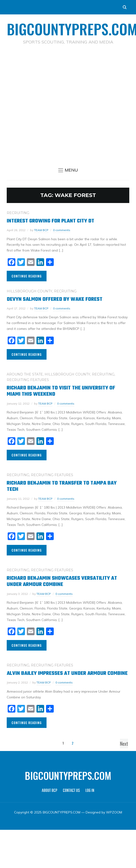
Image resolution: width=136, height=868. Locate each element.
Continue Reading (27, 276)
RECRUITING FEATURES (28, 380)
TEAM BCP (41, 230)
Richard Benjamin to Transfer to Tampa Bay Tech (62, 486)
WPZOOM (114, 812)
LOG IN (90, 791)
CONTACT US (71, 791)
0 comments (62, 230)
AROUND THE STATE (25, 374)
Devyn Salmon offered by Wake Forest (55, 299)
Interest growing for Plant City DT (50, 221)
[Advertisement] (65, 105)
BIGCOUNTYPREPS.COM (68, 776)
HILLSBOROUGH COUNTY (30, 291)
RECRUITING (18, 213)
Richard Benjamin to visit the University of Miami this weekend (61, 391)
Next (124, 744)
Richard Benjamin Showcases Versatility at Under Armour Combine (62, 581)
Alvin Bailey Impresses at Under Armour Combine (67, 673)
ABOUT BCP (50, 791)
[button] (68, 170)
